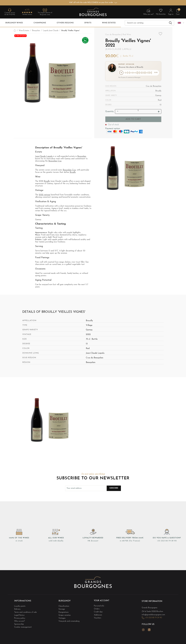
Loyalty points (20, 606)
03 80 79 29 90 (10, 15)
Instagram (143, 627)
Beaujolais (82, 157)
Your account (102, 601)
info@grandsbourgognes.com (154, 614)
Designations (64, 611)
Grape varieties (65, 613)
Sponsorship (19, 621)
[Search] (149, 23)
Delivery (18, 608)
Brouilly (73, 173)
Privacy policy (20, 616)
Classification (64, 606)
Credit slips (99, 611)
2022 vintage (45, 195)
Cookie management (23, 624)
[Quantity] (138, 111)
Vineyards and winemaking (70, 619)
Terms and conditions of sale (26, 611)
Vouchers (98, 616)
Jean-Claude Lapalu (118, 49)
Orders (97, 608)
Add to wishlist (160, 35)
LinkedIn (149, 627)
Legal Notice (20, 613)
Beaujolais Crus (55, 162)
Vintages (62, 616)
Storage (62, 608)
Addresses (98, 613)
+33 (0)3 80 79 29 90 (167, 541)
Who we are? (20, 619)
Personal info (99, 606)
